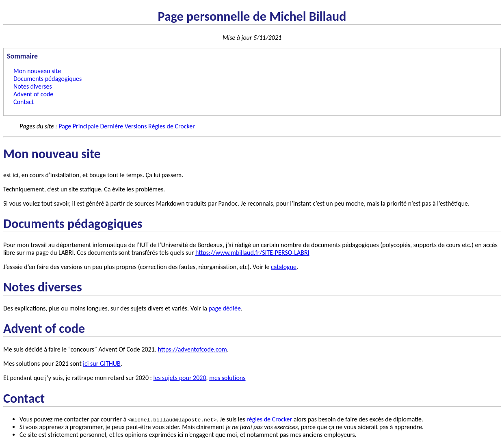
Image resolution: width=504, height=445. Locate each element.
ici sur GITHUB (102, 364)
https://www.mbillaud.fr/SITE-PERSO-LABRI (252, 253)
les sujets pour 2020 (180, 378)
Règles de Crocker (172, 126)
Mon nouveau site (37, 71)
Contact (24, 102)
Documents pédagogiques (48, 79)
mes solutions (227, 378)
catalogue (284, 267)
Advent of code (33, 94)
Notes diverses (33, 86)
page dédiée (224, 308)
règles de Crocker (269, 419)
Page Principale (79, 126)
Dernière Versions (123, 126)
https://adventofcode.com (193, 349)
